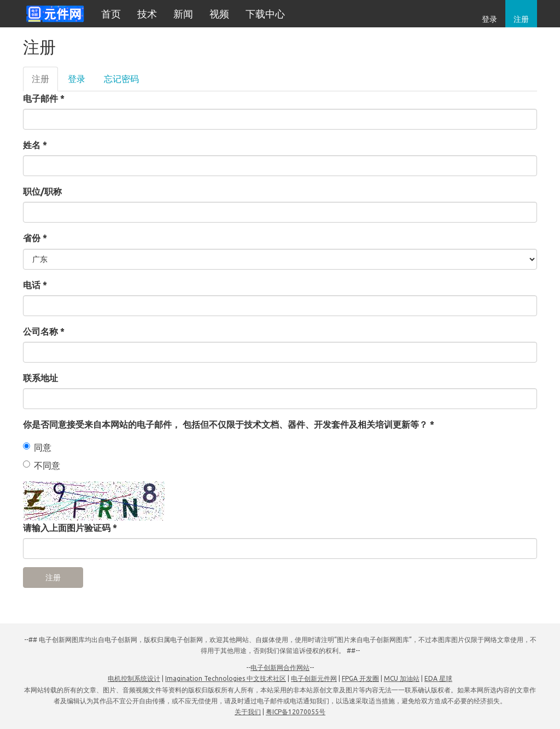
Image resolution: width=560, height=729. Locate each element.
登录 (489, 19)
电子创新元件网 (314, 678)
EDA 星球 (438, 678)
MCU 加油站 (402, 678)
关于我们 (248, 712)
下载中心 (265, 14)
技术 (147, 14)
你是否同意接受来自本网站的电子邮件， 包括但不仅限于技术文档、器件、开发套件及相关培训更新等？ (229, 424)
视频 (219, 14)
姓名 (35, 145)
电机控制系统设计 (134, 678)
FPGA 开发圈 (360, 678)
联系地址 (40, 378)
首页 (111, 14)
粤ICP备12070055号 (296, 712)
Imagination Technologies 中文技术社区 (226, 678)
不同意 (42, 465)
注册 (521, 19)
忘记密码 (121, 79)
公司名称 (44, 331)
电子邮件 (44, 98)
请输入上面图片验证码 (70, 528)
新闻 (183, 14)
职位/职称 (42, 191)
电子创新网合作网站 (280, 667)
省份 (35, 238)
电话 (35, 285)
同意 (37, 447)
